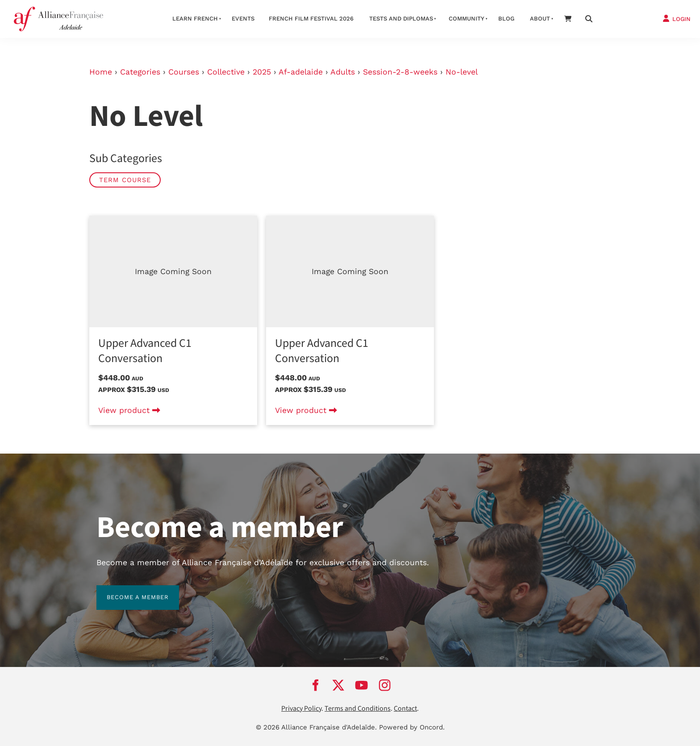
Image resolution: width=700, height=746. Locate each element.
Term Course (125, 180)
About (540, 19)
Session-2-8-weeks (400, 72)
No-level (462, 72)
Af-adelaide (301, 72)
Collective (226, 72)
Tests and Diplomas (401, 19)
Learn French (195, 19)
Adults (343, 72)
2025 (262, 72)
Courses (184, 72)
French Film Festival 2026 (311, 19)
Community (467, 19)
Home (101, 72)
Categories (140, 72)
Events (243, 19)
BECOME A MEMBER (127, 590)
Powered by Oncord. (412, 727)
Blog (506, 19)
